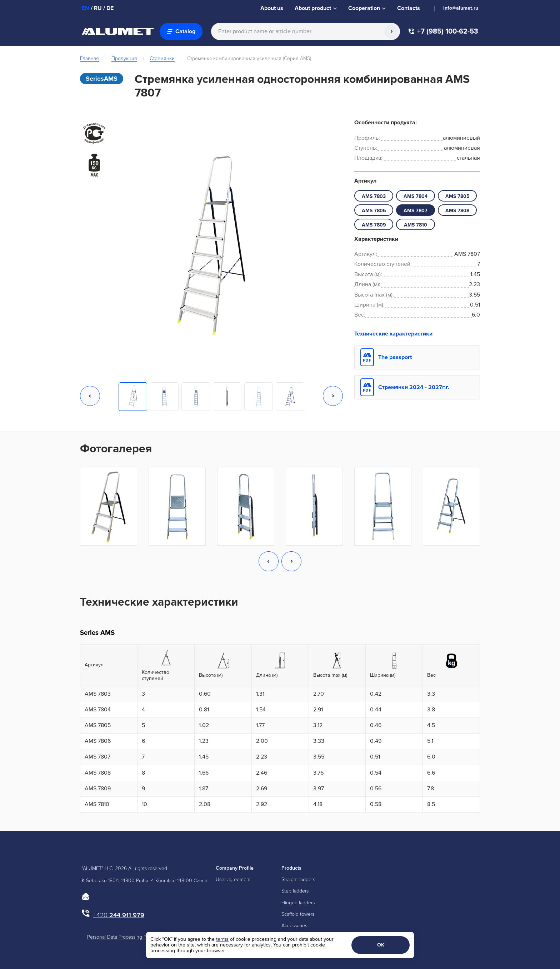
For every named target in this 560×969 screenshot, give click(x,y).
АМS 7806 (374, 211)
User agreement (233, 879)
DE (110, 8)
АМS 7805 (457, 196)
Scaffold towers (298, 914)
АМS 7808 (457, 211)
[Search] (391, 31)
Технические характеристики (393, 334)
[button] (90, 397)
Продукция (124, 58)
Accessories (294, 926)
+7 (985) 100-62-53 (443, 32)
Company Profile (235, 868)
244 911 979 (119, 915)
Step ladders (295, 891)
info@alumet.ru (461, 8)
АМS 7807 (416, 211)
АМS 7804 (416, 196)
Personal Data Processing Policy (122, 937)
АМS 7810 (416, 225)
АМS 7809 (374, 225)
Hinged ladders (298, 903)
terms (222, 939)
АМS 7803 (374, 196)
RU (98, 8)
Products (291, 868)
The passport (395, 357)
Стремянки (162, 58)
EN (86, 8)
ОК (381, 945)
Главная (89, 58)
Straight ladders (298, 879)
